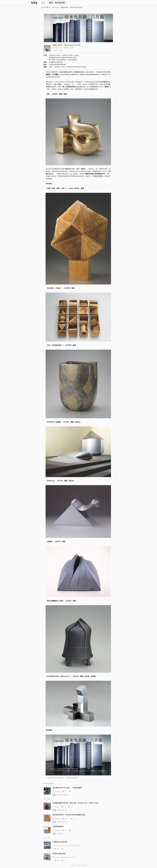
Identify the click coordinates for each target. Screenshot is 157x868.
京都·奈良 (55, 7)
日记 (43, 3)
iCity (34, 3)
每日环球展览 (45, 7)
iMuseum (83, 865)
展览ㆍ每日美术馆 (57, 3)
